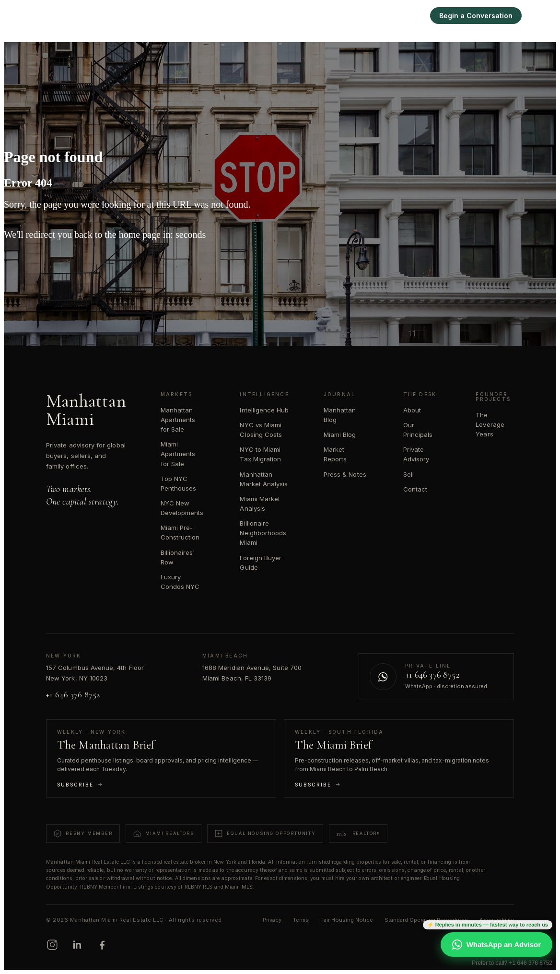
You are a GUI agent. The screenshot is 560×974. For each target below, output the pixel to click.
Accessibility (497, 920)
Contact (415, 489)
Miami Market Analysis (260, 504)
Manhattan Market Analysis (264, 479)
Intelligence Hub (264, 410)
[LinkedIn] (77, 945)
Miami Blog (340, 434)
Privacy (272, 920)
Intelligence (371, 16)
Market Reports (335, 454)
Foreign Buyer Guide (261, 563)
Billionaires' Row (178, 557)
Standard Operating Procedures (426, 920)
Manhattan (286, 16)
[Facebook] (102, 945)
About (412, 410)
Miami (327, 16)
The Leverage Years (490, 424)
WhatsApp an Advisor (496, 945)
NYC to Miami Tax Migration (260, 454)
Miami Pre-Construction (180, 532)
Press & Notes (345, 474)
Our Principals (418, 430)
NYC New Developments (182, 508)
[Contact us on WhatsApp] (436, 677)
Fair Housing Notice (347, 920)
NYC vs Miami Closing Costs (261, 430)
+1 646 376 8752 (73, 694)
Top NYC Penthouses (179, 483)
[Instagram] (52, 945)
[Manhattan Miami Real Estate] (53, 15)
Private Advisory (416, 454)
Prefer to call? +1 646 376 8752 (512, 963)
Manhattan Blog (340, 415)
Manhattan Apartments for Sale (178, 420)
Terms (301, 920)
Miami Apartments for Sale (178, 454)
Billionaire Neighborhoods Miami (263, 533)
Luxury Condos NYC (180, 582)
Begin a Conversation (476, 16)
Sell (410, 16)
